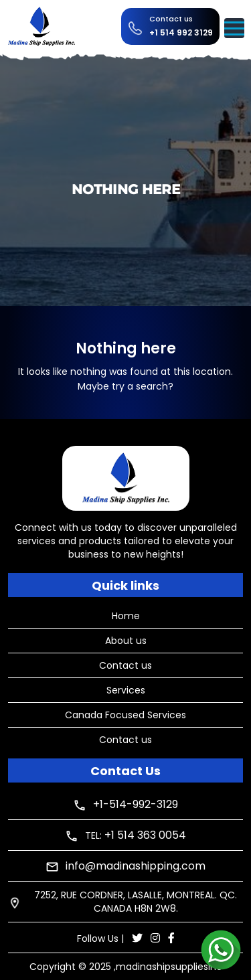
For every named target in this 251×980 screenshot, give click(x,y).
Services (126, 690)
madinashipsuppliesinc (169, 967)
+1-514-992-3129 (136, 804)
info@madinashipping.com (136, 866)
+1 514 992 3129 (181, 32)
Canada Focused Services (125, 715)
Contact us (125, 665)
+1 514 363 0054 (145, 835)
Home (126, 616)
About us (126, 641)
